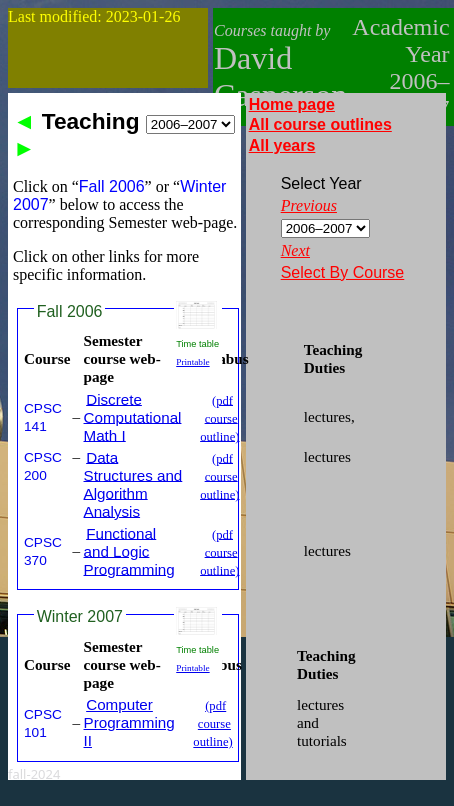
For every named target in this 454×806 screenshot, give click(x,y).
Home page (292, 104)
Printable (192, 362)
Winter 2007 (80, 616)
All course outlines (320, 124)
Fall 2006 (70, 311)
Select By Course (343, 272)
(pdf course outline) (219, 418)
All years (282, 145)
